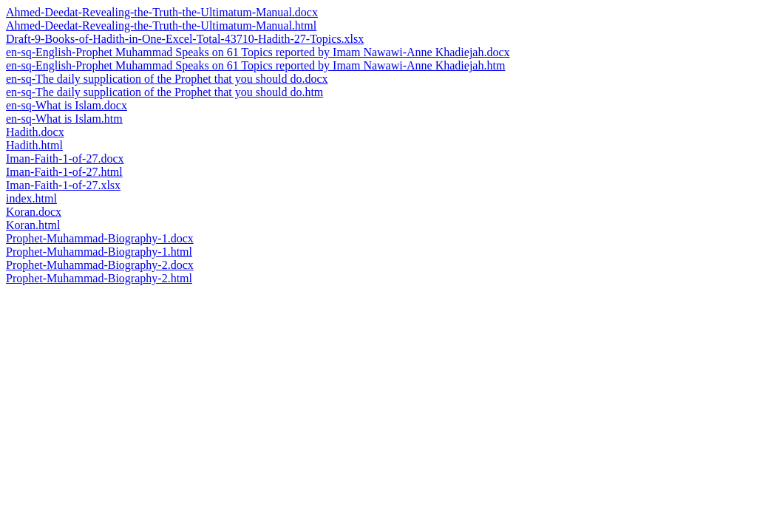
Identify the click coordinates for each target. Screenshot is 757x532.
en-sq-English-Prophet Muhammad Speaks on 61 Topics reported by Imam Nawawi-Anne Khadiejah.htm (255, 65)
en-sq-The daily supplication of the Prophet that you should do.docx (167, 79)
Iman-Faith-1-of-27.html (64, 172)
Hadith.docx (35, 132)
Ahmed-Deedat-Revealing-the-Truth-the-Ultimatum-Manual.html (161, 25)
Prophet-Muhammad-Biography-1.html (99, 252)
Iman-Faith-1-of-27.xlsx (63, 185)
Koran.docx (34, 212)
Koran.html (33, 225)
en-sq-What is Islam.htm (64, 119)
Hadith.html (34, 145)
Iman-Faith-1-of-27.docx (65, 158)
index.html (31, 198)
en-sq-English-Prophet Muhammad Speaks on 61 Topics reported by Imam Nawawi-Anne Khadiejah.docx (258, 52)
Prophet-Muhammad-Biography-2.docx (100, 265)
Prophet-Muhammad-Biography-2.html (99, 278)
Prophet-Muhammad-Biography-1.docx (100, 238)
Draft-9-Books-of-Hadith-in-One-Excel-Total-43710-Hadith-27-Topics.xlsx (185, 39)
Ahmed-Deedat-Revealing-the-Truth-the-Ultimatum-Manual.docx (162, 12)
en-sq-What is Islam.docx (67, 105)
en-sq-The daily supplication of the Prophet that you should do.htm (164, 92)
